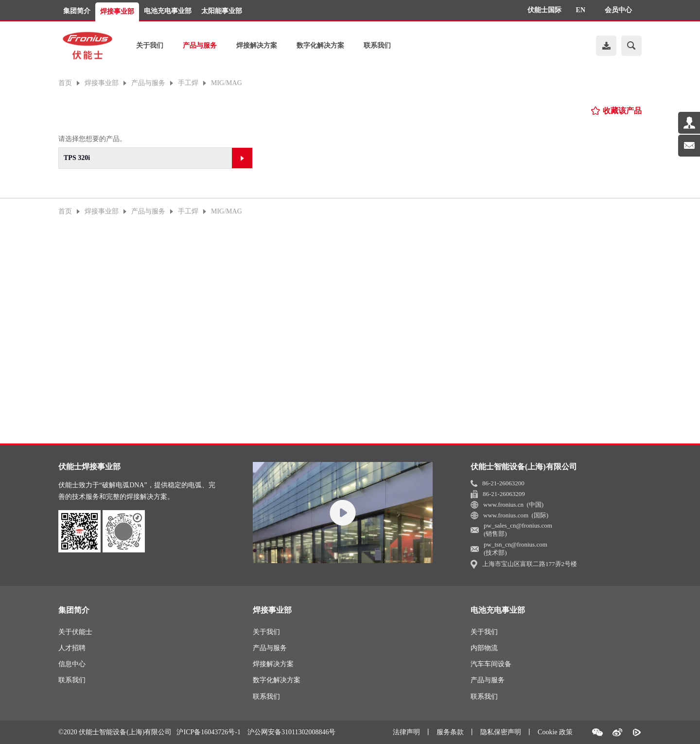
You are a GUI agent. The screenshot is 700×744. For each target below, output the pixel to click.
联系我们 (377, 45)
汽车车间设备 (491, 664)
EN (581, 10)
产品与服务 (200, 45)
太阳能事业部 (222, 11)
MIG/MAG (227, 83)
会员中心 (618, 10)
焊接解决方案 (257, 45)
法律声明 (406, 732)
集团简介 (77, 11)
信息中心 (72, 664)
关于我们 (150, 45)
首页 (65, 83)
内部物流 (484, 648)
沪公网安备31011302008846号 (291, 732)
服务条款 (450, 732)
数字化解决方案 (320, 45)
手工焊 (188, 83)
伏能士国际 (544, 10)
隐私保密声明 (501, 732)
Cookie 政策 (555, 732)
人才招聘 (72, 648)
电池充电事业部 (168, 11)
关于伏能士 (75, 632)
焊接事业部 (117, 11)
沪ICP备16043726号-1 (208, 732)
